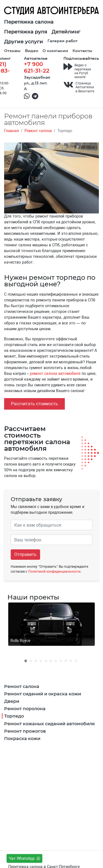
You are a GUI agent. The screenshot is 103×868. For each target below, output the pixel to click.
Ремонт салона (22, 686)
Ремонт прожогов (25, 731)
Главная (12, 131)
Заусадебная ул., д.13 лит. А (37, 83)
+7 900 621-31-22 (37, 67)
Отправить (25, 554)
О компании (55, 51)
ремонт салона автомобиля (55, 373)
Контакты (82, 51)
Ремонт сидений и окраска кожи (43, 694)
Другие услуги (24, 41)
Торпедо (14, 716)
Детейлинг (66, 32)
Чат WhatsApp (24, 858)
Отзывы (12, 51)
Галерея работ (62, 41)
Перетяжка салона (29, 22)
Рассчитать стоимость (34, 404)
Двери (12, 701)
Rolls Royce (20, 641)
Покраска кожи (22, 738)
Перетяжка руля (26, 32)
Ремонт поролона (25, 708)
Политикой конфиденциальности (54, 572)
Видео (32, 51)
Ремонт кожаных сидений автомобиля (49, 723)
